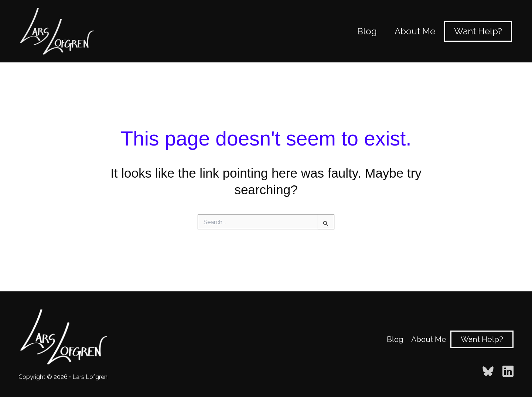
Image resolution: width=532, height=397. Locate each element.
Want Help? (482, 339)
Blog (395, 339)
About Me (429, 339)
